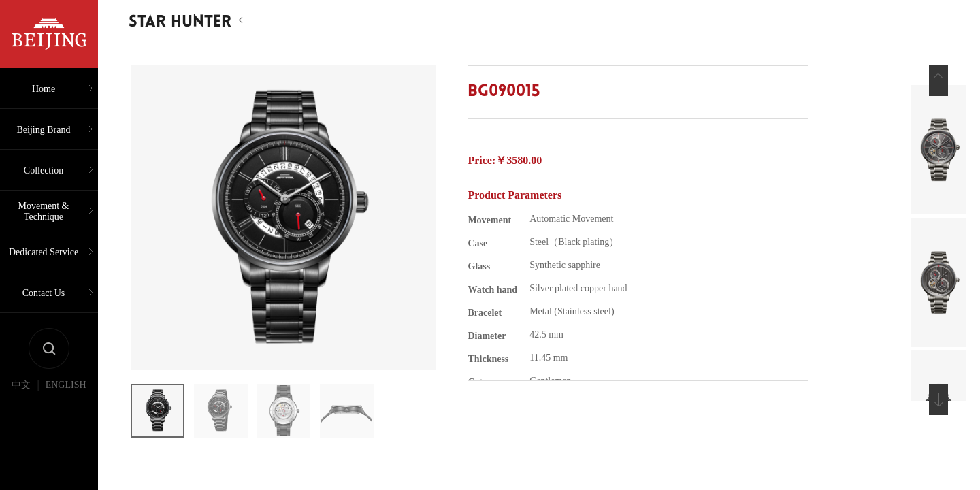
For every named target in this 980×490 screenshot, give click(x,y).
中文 (21, 385)
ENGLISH (66, 385)
